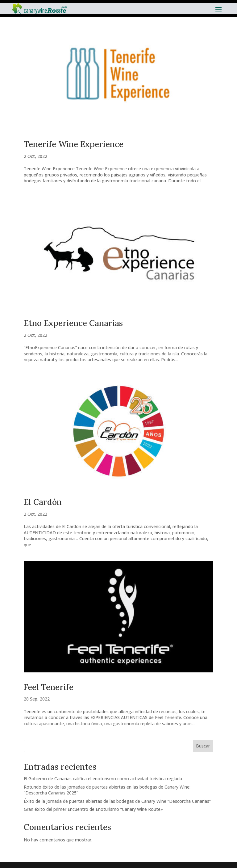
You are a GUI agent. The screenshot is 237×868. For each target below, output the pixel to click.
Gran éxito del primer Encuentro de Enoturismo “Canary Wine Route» (93, 809)
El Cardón (43, 502)
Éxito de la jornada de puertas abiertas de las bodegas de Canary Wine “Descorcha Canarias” (117, 801)
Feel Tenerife (49, 687)
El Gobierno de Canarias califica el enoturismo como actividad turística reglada (103, 779)
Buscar (203, 746)
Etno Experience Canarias (73, 323)
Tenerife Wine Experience (74, 144)
